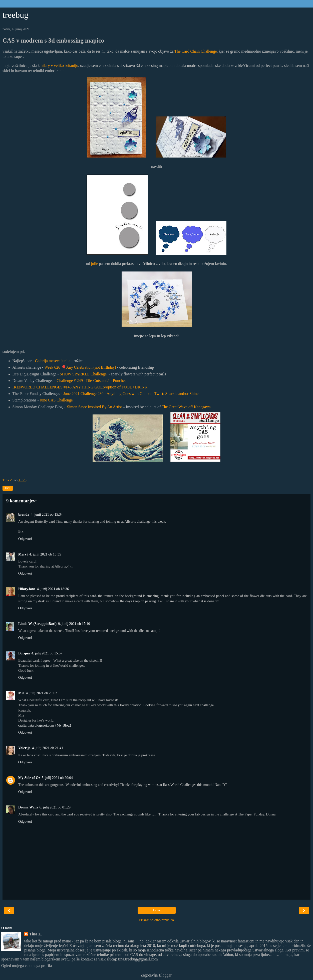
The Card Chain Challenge (196, 51)
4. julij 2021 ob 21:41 (48, 748)
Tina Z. (36, 934)
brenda (24, 514)
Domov (156, 910)
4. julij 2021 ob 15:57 (47, 653)
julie (95, 264)
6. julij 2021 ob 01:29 (55, 807)
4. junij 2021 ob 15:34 (47, 514)
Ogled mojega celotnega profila (27, 966)
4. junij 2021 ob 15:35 (45, 554)
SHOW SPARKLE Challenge (83, 374)
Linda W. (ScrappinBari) (37, 624)
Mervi (23, 554)
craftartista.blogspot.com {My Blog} (45, 725)
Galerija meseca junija (53, 361)
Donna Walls (28, 807)
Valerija (24, 748)
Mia (21, 693)
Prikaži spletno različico (156, 920)
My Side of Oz (29, 778)
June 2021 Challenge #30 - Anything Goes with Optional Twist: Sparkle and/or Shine (131, 394)
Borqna (24, 653)
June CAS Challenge (56, 400)
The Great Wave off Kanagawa (186, 407)
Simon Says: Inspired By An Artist (94, 407)
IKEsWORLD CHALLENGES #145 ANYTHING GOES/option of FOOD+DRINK (80, 387)
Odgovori (25, 539)
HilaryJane (27, 589)
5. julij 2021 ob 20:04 (57, 778)
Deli (8, 488)
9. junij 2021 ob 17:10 (74, 624)
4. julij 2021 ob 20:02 (42, 693)
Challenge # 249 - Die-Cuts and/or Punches (91, 381)
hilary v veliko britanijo (60, 65)
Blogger (165, 975)
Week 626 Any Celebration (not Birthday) (80, 367)
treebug (16, 15)
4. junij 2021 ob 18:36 (53, 589)
